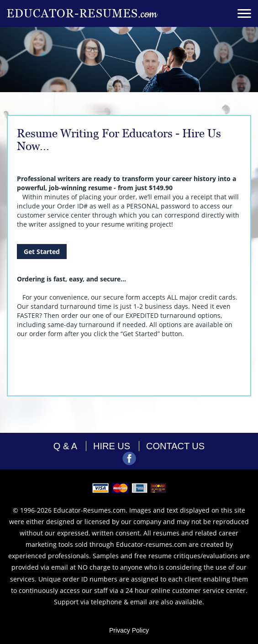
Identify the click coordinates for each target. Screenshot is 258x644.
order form (46, 334)
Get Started (42, 252)
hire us (112, 446)
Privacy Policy (129, 630)
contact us (175, 446)
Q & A (65, 446)
